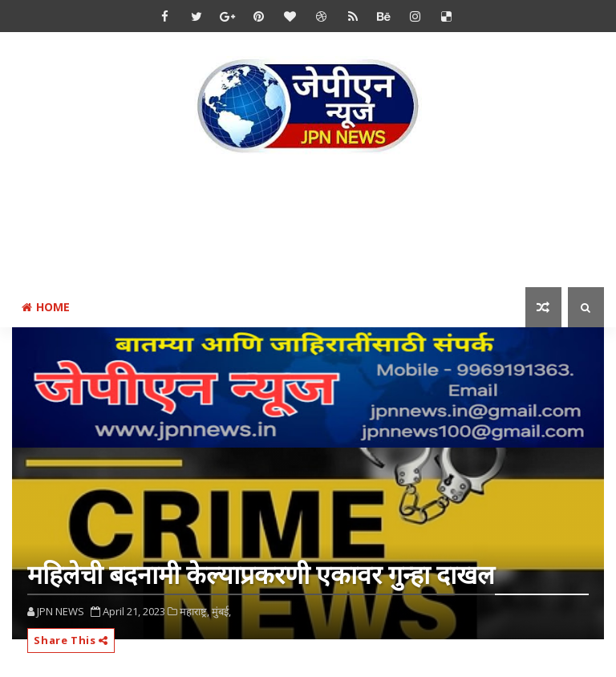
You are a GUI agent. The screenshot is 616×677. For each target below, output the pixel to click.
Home (46, 307)
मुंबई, (221, 611)
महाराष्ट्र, (195, 611)
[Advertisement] (308, 224)
